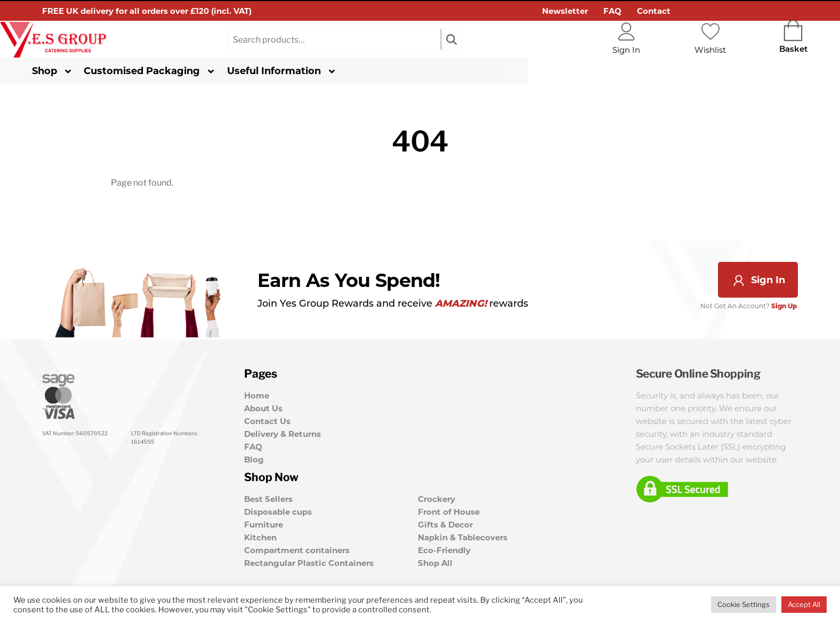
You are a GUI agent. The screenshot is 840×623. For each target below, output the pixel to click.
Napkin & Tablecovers (463, 536)
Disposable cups (278, 511)
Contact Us (267, 423)
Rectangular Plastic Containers (309, 562)
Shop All (435, 562)
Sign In (758, 282)
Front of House (449, 511)
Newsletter (565, 11)
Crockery (437, 498)
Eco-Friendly (444, 549)
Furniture (264, 524)
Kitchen (260, 536)
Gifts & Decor (445, 524)
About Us (263, 410)
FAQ (612, 11)
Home (257, 398)
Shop (68, 72)
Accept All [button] (804, 604)
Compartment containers (297, 549)
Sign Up (785, 308)
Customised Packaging (166, 72)
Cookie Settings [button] (744, 604)
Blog (254, 462)
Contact (654, 11)
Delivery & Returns (282, 436)
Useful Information (298, 72)
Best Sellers (268, 498)
